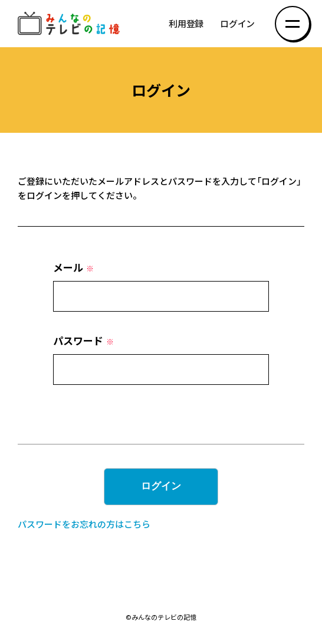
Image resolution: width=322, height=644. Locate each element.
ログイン (237, 24)
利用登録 (186, 24)
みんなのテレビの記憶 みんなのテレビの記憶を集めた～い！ (71, 24)
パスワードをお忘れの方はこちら (84, 524)
